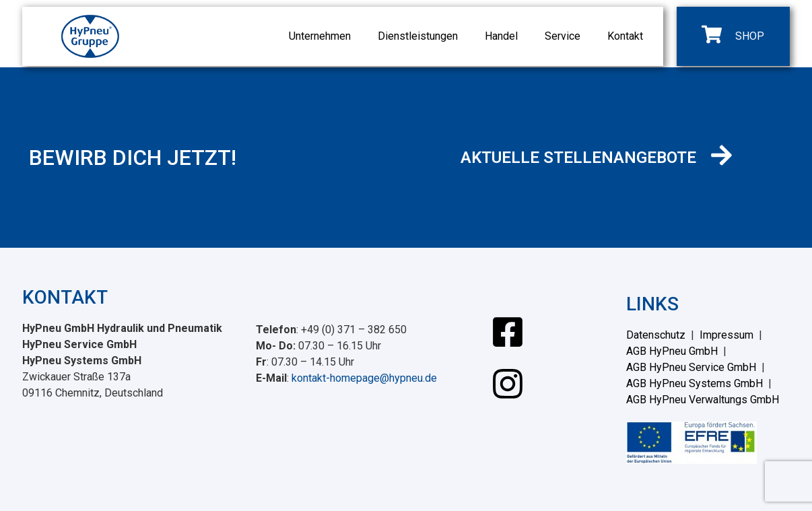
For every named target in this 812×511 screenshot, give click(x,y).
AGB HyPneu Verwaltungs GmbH (703, 400)
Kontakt (625, 36)
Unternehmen (320, 36)
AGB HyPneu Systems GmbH (695, 383)
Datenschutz (656, 335)
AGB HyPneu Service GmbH (691, 367)
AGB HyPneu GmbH (672, 351)
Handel (501, 36)
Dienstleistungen (418, 36)
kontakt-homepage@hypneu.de (364, 378)
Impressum (726, 335)
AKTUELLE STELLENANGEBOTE (578, 158)
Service (563, 36)
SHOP (750, 36)
